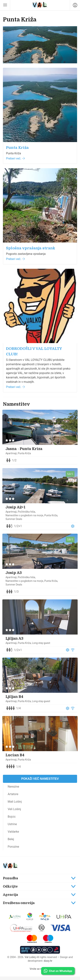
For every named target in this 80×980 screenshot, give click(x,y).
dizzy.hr (48, 964)
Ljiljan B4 (15, 699)
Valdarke (13, 835)
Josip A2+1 (16, 508)
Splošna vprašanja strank (31, 248)
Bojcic (12, 820)
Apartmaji (12, 453)
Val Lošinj (30, 961)
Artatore (13, 798)
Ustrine (12, 828)
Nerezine (13, 790)
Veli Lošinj (14, 813)
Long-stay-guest (42, 645)
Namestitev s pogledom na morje (25, 516)
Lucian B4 (15, 758)
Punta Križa (17, 148)
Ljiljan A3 (15, 640)
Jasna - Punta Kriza (24, 449)
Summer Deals (14, 520)
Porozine (13, 850)
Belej (11, 843)
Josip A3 (14, 574)
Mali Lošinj (15, 805)
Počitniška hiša (27, 512)
